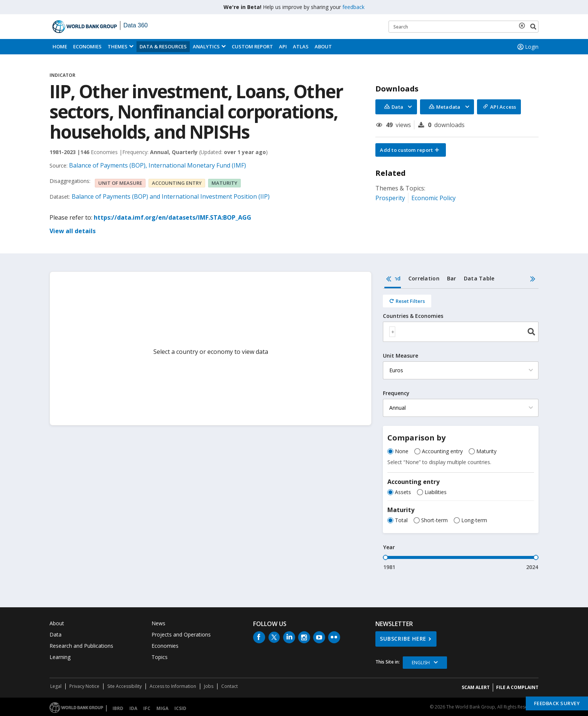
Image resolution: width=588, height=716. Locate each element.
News (158, 623)
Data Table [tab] (479, 278)
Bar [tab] (452, 278)
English (421, 663)
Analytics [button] (206, 46)
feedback (353, 7)
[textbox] (392, 332)
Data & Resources (163, 46)
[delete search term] (523, 25)
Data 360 (136, 25)
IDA (133, 708)
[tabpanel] (461, 430)
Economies (87, 46)
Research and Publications (81, 646)
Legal (56, 686)
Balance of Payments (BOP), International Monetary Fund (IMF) (157, 165)
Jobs (209, 686)
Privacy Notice (84, 686)
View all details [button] (73, 231)
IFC (147, 708)
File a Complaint (517, 687)
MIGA (162, 708)
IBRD (118, 708)
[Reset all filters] (407, 301)
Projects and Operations (181, 634)
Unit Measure (400, 356)
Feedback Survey (557, 703)
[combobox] (461, 332)
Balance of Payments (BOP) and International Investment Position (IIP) (171, 196)
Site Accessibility (124, 686)
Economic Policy (433, 198)
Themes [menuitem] (118, 46)
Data (55, 634)
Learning (60, 657)
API (283, 46)
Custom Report (252, 46)
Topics (160, 657)
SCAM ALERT (476, 687)
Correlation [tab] (424, 278)
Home (60, 46)
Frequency (396, 393)
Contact (229, 686)
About (323, 46)
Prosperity (390, 198)
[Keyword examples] (463, 27)
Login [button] (527, 47)
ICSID (180, 708)
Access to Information (173, 686)
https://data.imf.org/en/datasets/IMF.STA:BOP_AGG (172, 217)
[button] (411, 150)
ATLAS (301, 46)
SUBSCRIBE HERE (403, 639)
